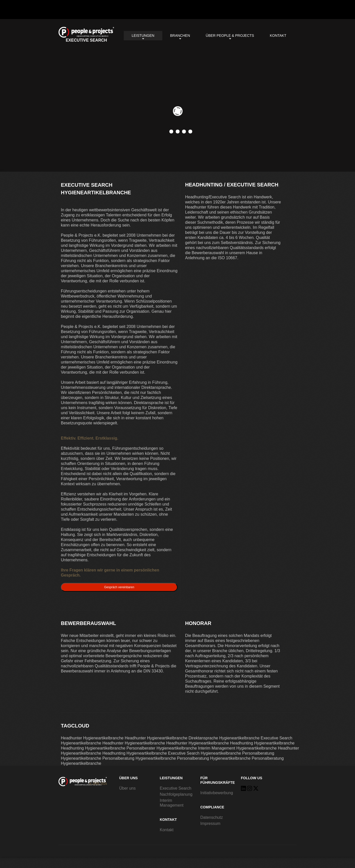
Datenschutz (212, 817)
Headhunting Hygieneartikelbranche (262, 743)
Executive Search (176, 788)
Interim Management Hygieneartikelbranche (237, 748)
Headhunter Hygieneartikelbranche (92, 738)
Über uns (127, 788)
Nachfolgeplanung (176, 794)
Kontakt (278, 36)
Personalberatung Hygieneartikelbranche (139, 758)
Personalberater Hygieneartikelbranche (162, 748)
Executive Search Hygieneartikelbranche (86, 35)
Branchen (180, 36)
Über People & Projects (230, 36)
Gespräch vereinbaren (119, 587)
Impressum (210, 823)
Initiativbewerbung (217, 793)
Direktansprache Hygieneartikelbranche (224, 738)
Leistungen (143, 36)
